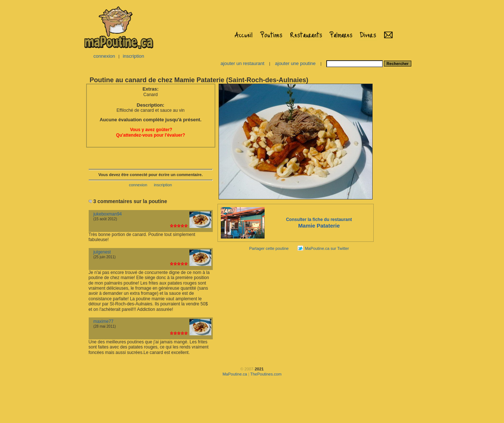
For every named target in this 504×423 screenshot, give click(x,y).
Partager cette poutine (269, 248)
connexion (104, 56)
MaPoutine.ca (235, 374)
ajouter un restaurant (242, 63)
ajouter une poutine (295, 63)
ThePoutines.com (266, 374)
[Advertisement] (397, 192)
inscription (133, 56)
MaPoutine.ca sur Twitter (327, 248)
